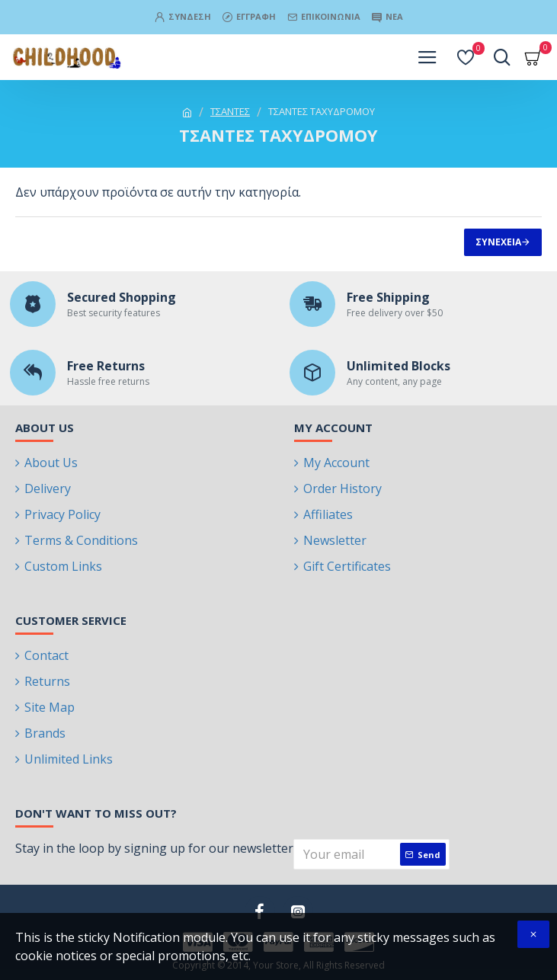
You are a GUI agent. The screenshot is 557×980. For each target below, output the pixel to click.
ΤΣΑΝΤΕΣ (230, 111)
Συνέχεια (498, 242)
